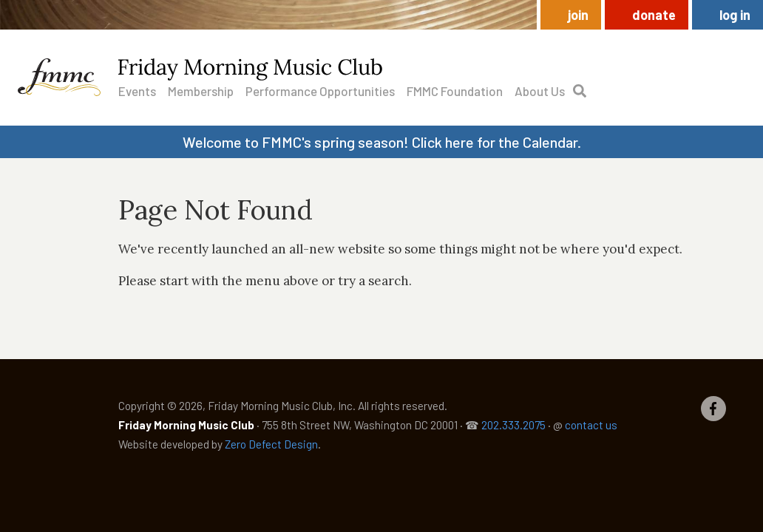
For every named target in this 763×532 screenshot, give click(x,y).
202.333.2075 (513, 425)
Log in (735, 15)
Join (578, 15)
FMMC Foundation (455, 91)
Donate (654, 15)
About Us (540, 91)
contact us (591, 425)
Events (137, 91)
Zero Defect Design (271, 444)
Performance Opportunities (320, 91)
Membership (201, 91)
